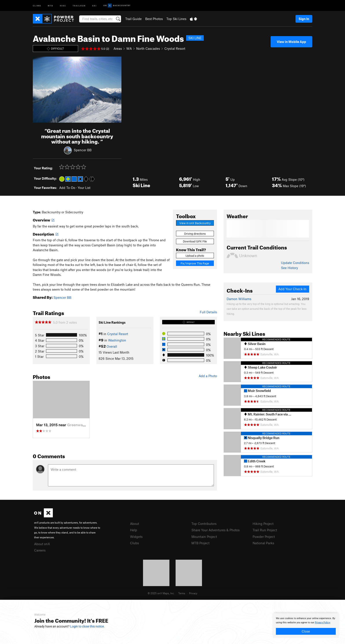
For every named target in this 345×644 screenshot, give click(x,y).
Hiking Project (263, 524)
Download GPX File (195, 241)
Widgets (136, 537)
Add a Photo (208, 376)
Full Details (208, 312)
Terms (182, 593)
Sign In (304, 19)
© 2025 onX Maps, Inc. (161, 593)
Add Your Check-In (292, 289)
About (135, 524)
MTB (50, 5)
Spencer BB (83, 150)
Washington (117, 340)
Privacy (193, 593)
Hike (63, 5)
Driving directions (195, 234)
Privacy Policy (322, 623)
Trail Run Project (265, 530)
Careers (40, 550)
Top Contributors (204, 524)
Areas (118, 48)
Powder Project (264, 537)
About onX (42, 544)
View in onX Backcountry (195, 223)
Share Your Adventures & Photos (216, 530)
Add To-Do (67, 188)
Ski (95, 5)
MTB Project (200, 543)
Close (306, 631)
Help (134, 530)
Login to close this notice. (87, 626)
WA (129, 48)
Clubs (134, 543)
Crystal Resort (175, 48)
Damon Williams (239, 299)
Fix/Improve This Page (195, 263)
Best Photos (154, 19)
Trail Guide (133, 19)
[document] (306, 626)
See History (289, 268)
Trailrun (79, 5)
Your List (84, 188)
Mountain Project (204, 537)
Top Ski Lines (176, 19)
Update (295, 263)
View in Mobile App (291, 42)
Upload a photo (195, 256)
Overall (112, 346)
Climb (37, 5)
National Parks (263, 543)
